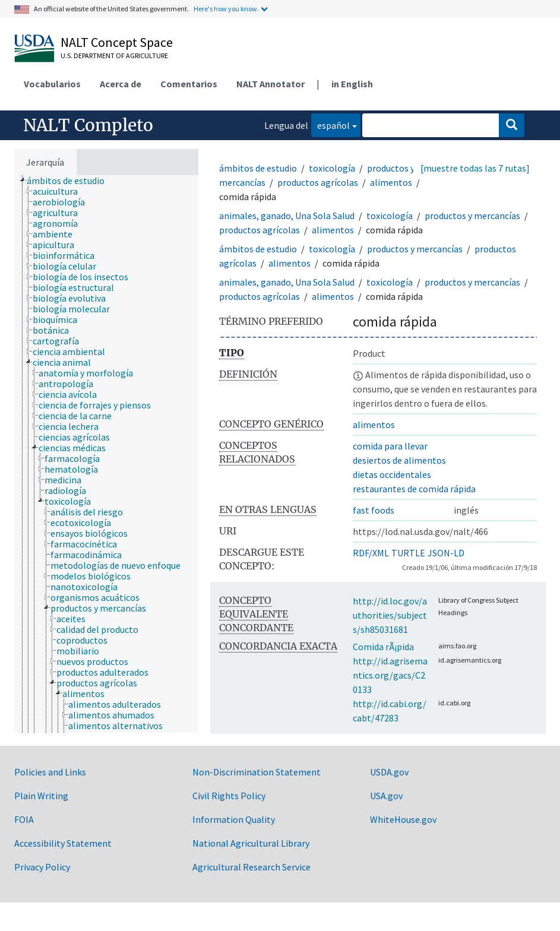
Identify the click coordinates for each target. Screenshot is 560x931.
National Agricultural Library (251, 843)
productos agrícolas (318, 182)
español (330, 124)
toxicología (332, 168)
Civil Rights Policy (229, 796)
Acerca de (121, 84)
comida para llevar (390, 446)
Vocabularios (52, 84)
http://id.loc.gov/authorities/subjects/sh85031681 (390, 615)
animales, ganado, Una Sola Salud (287, 216)
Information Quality (234, 819)
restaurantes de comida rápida (414, 489)
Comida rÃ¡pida (383, 647)
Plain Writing (41, 796)
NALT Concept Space (117, 42)
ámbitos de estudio (258, 168)
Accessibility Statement (63, 843)
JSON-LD (446, 553)
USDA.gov (389, 772)
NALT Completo (88, 125)
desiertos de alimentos (399, 460)
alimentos (391, 182)
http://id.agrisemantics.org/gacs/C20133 (390, 675)
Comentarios (189, 84)
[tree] (106, 454)
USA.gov (386, 796)
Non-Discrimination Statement (257, 772)
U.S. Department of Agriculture (114, 56)
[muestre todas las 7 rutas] (475, 168)
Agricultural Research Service (251, 867)
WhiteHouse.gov (403, 819)
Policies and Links (50, 772)
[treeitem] (71, 180)
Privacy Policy (42, 867)
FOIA (24, 819)
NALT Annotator (270, 84)
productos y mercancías (472, 216)
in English (352, 84)
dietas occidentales (392, 474)
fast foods (374, 510)
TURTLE (408, 553)
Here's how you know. (226, 9)
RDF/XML (371, 553)
